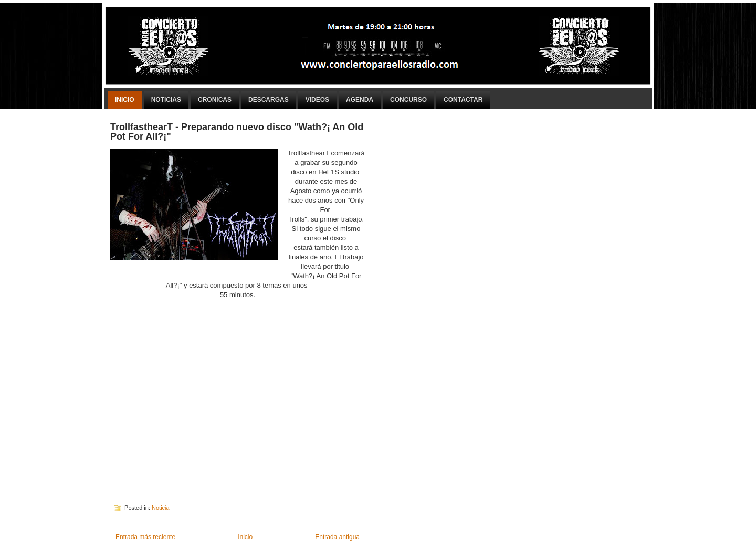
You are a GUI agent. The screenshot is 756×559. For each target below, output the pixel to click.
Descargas (269, 100)
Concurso (408, 100)
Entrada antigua (337, 537)
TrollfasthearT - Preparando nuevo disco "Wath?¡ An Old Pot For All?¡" (237, 132)
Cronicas (215, 100)
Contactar (463, 100)
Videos (317, 100)
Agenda (360, 100)
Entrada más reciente (145, 537)
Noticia (161, 508)
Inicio (125, 100)
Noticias (166, 100)
